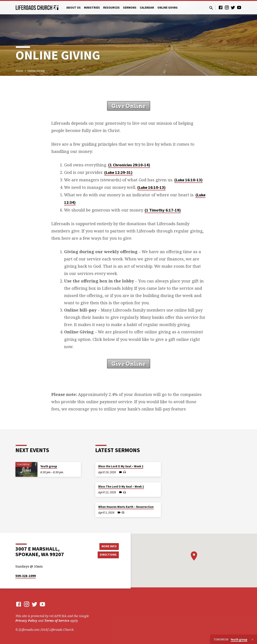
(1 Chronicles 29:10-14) (129, 165)
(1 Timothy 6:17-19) (163, 210)
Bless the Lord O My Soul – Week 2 (121, 466)
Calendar (147, 8)
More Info (108, 546)
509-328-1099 (26, 576)
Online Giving (168, 8)
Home (19, 71)
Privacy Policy (26, 621)
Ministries (92, 8)
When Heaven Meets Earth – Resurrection (126, 507)
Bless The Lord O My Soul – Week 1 (121, 487)
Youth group (49, 466)
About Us (74, 8)
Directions (108, 555)
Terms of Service (57, 621)
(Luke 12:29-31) (118, 172)
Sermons (130, 8)
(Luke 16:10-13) (188, 180)
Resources (111, 8)
